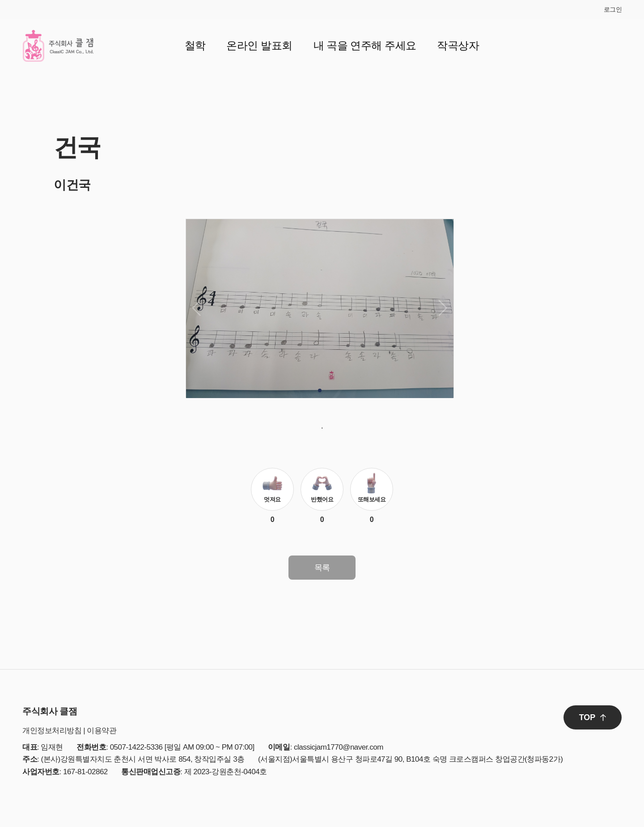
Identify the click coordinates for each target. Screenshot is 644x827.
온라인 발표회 (259, 45)
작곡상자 (458, 45)
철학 (195, 45)
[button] (320, 390)
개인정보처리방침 (52, 731)
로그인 (613, 9)
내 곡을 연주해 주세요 (365, 45)
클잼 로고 (58, 46)
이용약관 (102, 731)
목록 (322, 568)
